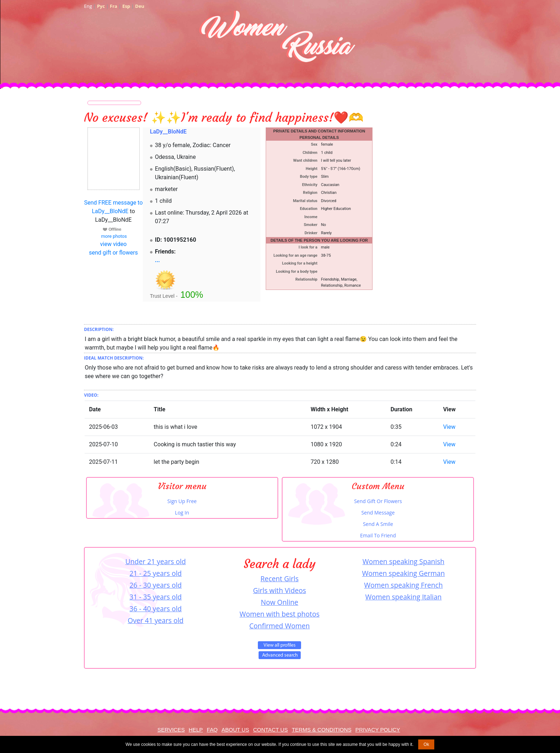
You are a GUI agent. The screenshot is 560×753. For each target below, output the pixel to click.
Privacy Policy (378, 730)
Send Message (378, 513)
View (449, 427)
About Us (235, 730)
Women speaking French (404, 585)
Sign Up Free (182, 501)
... (157, 260)
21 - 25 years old (156, 573)
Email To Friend (378, 535)
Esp (126, 6)
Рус (101, 6)
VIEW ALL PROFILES (279, 645)
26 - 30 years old (156, 585)
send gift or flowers (113, 253)
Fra (114, 6)
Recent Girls (279, 579)
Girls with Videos (279, 590)
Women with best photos (280, 614)
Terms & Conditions (322, 730)
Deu (140, 6)
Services (171, 730)
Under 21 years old (156, 561)
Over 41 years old (156, 620)
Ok (426, 744)
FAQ (212, 730)
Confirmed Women (279, 626)
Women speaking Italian (404, 597)
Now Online (279, 602)
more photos (113, 236)
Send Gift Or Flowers (378, 501)
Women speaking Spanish (403, 561)
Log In (182, 513)
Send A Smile (378, 524)
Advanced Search (280, 655)
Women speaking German (404, 573)
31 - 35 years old (156, 597)
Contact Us (271, 730)
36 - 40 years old (156, 609)
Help (196, 730)
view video (113, 244)
